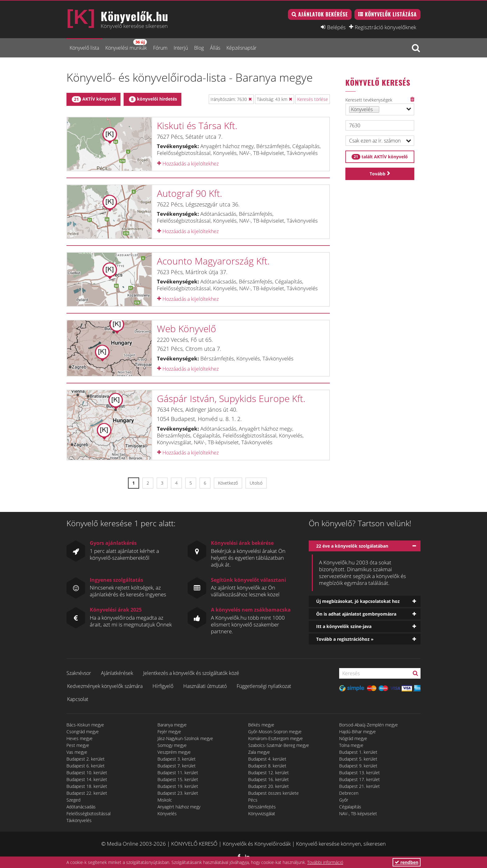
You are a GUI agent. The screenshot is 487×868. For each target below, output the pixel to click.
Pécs (253, 800)
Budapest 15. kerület (178, 779)
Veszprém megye (174, 752)
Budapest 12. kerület (269, 773)
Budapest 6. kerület (86, 766)
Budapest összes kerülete (273, 793)
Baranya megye (172, 725)
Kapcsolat (78, 699)
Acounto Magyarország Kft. (213, 261)
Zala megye (259, 752)
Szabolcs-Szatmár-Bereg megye (279, 745)
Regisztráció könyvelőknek (385, 27)
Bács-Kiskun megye (85, 725)
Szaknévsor (79, 673)
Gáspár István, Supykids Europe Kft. (231, 398)
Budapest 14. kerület (87, 779)
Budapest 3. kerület (177, 759)
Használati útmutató (205, 686)
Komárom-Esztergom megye (275, 738)
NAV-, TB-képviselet (358, 814)
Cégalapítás (350, 807)
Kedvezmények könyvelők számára (105, 686)
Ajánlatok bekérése (323, 14)
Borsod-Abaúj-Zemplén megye (369, 725)
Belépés (336, 27)
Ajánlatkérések (117, 673)
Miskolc (165, 800)
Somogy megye (172, 745)
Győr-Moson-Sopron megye (275, 732)
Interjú (181, 48)
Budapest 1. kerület (358, 752)
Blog (199, 48)
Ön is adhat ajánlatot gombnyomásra (356, 614)
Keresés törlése (313, 99)
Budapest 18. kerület (87, 786)
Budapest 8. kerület (267, 766)
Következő (228, 483)
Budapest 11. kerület (178, 773)
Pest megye (78, 745)
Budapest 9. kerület (358, 766)
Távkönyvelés (79, 820)
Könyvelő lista (84, 48)
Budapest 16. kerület (269, 779)
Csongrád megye (83, 732)
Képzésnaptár (241, 48)
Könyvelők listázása (391, 14)
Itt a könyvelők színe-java (344, 626)
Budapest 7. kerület (177, 766)
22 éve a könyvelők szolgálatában (352, 546)
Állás (215, 48)
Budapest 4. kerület (267, 759)
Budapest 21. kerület (360, 786)
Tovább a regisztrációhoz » (345, 639)
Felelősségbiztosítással (89, 814)
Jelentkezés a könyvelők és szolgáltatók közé (191, 673)
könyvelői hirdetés (153, 99)
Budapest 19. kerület (178, 786)
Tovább (378, 174)
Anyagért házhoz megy (179, 807)
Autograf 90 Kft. (189, 193)
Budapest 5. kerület (358, 759)
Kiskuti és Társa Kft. (197, 126)
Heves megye (80, 738)
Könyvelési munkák (126, 45)
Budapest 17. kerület (360, 779)
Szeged (73, 800)
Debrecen (349, 793)
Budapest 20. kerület (269, 786)
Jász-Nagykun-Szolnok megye (185, 738)
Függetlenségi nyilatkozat (264, 686)
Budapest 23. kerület (178, 793)
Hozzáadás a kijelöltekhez (188, 164)
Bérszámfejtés (262, 807)
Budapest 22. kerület (87, 793)
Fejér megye (169, 732)
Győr (344, 800)
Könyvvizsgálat (262, 814)
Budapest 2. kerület (86, 759)
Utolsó (256, 483)
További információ (325, 862)
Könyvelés (167, 814)
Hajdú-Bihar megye (357, 732)
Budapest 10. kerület (87, 773)
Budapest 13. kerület (360, 773)
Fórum (160, 48)
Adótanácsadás (81, 807)
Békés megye (261, 725)
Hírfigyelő (163, 686)
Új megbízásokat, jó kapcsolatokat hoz (358, 601)
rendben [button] (407, 862)
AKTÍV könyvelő (94, 99)
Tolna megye (351, 745)
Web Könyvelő (187, 329)
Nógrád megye (353, 738)
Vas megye (77, 752)
